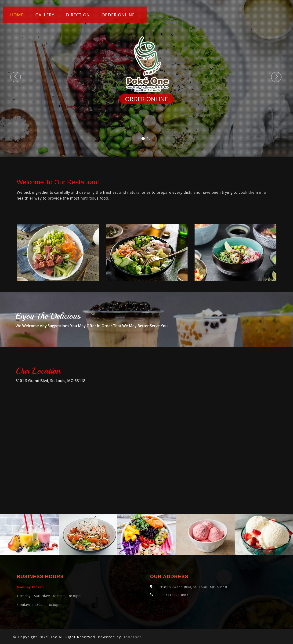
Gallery (45, 15)
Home (17, 15)
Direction (78, 15)
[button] (7, 78)
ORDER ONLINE (118, 15)
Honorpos (132, 637)
